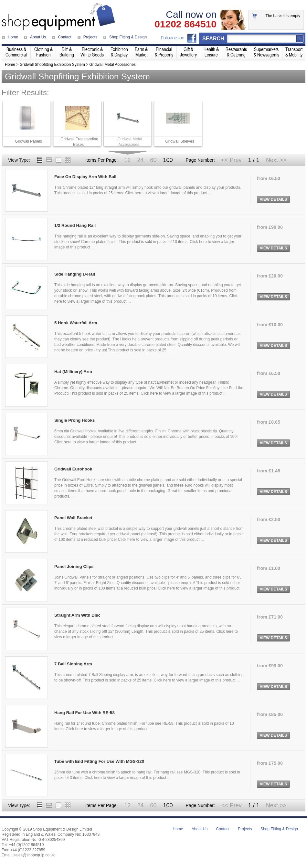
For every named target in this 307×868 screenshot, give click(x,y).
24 (140, 160)
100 (168, 160)
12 (127, 160)
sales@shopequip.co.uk (34, 855)
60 (153, 160)
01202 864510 (185, 24)
